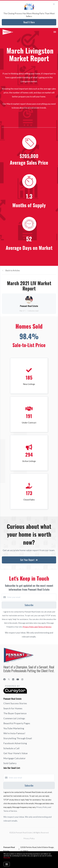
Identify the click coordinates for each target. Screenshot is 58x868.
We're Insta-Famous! (14, 733)
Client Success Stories (15, 703)
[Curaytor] (15, 693)
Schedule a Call (11, 748)
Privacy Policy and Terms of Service (37, 627)
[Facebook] (4, 679)
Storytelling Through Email (18, 738)
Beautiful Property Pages (17, 723)
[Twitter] (9, 679)
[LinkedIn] (13, 679)
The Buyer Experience (15, 713)
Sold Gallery (10, 763)
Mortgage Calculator (14, 758)
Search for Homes (13, 708)
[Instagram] (22, 679)
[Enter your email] (31, 597)
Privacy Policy (29, 838)
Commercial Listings (14, 718)
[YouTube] (18, 679)
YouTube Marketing (14, 728)
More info (7, 857)
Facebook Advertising (15, 743)
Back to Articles (13, 270)
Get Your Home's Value (15, 753)
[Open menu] (55, 32)
